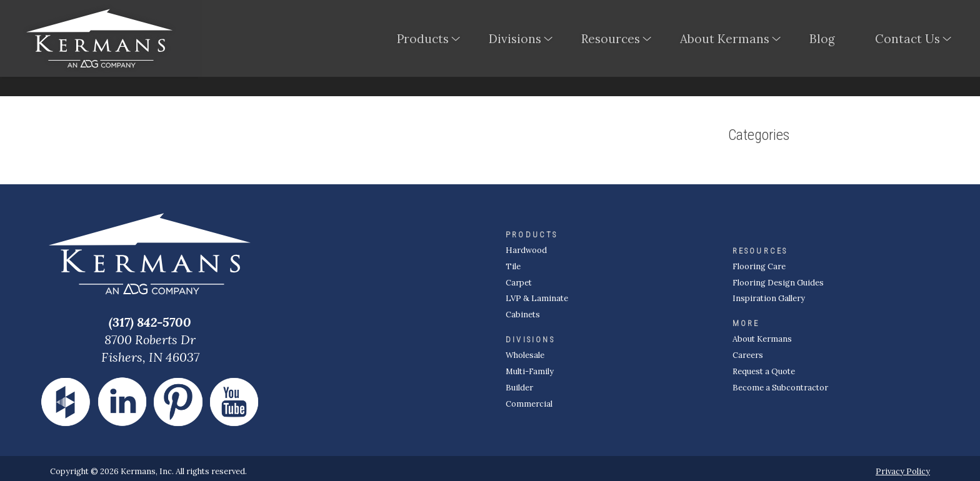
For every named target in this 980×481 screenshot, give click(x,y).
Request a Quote (764, 371)
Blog (822, 40)
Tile (513, 266)
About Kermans (725, 40)
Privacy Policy (903, 471)
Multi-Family (530, 371)
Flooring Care (759, 266)
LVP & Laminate (537, 298)
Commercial (529, 404)
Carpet (519, 283)
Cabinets (523, 315)
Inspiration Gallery (769, 298)
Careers (748, 355)
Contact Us (907, 40)
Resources (611, 40)
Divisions (515, 40)
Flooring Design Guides (778, 283)
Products (423, 40)
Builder (519, 388)
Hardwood (526, 250)
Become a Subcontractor (780, 388)
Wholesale (525, 355)
